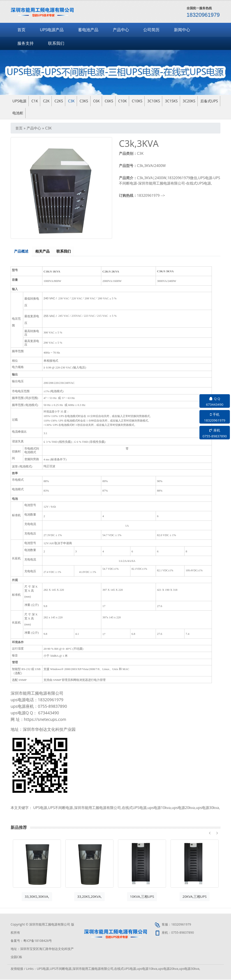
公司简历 (151, 30)
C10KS (137, 101)
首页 (21, 30)
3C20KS (189, 101)
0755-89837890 (183, 933)
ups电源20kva (183, 808)
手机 (215, 417)
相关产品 (43, 251)
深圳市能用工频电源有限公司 (97, 808)
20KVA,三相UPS (195, 897)
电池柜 (18, 113)
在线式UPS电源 (134, 808)
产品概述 (21, 251)
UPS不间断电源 (60, 808)
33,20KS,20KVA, (89, 897)
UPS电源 (40, 808)
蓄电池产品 (88, 30)
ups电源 (19, 101)
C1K (35, 101)
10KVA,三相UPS (142, 897)
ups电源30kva (207, 808)
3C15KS (171, 101)
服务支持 (25, 43)
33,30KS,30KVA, (37, 897)
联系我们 (56, 43)
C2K (46, 101)
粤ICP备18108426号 (38, 941)
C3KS (84, 101)
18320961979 (51, 700)
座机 (215, 433)
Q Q (215, 402)
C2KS (59, 101)
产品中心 (121, 30)
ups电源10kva (159, 808)
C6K (96, 101)
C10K (122, 101)
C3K (71, 101)
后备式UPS (209, 101)
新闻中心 (182, 30)
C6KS (109, 101)
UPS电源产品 (52, 30)
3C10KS (154, 101)
